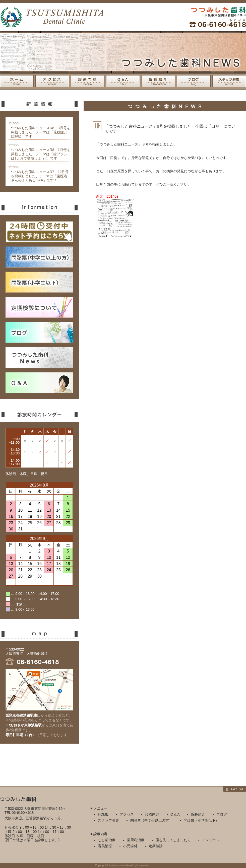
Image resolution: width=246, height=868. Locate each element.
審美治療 (105, 846)
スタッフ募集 (229, 81)
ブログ (194, 81)
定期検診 (156, 846)
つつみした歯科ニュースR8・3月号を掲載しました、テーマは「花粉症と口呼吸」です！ (41, 132)
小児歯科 (130, 846)
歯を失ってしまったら (173, 840)
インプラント (213, 840)
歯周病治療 (136, 840)
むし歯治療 (107, 840)
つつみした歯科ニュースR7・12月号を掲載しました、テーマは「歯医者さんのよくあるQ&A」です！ (40, 176)
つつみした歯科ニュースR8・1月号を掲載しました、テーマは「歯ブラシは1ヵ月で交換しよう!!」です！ (41, 154)
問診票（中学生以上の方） (151, 820)
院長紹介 (158, 81)
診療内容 (88, 81)
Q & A (123, 81)
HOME (17, 81)
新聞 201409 (107, 196)
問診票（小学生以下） (201, 820)
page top (235, 789)
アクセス (52, 81)
